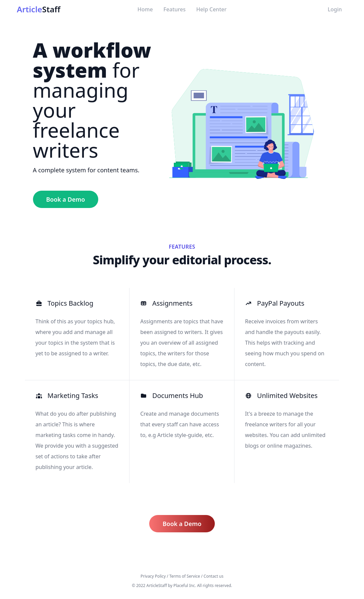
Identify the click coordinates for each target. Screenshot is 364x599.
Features (175, 9)
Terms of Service (184, 576)
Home (145, 9)
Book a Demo (66, 199)
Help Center (211, 9)
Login (335, 9)
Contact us (213, 576)
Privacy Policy (153, 576)
